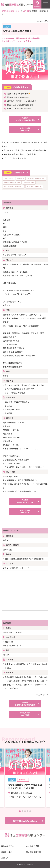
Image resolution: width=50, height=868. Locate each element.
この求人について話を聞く (25, 119)
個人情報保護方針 (34, 852)
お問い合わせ (7, 858)
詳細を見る (25, 778)
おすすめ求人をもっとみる (25, 821)
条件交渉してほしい (25, 501)
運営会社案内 (7, 852)
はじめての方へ (8, 846)
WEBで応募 (25, 129)
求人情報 (26, 11)
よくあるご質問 (33, 846)
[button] (20, 811)
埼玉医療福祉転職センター (11, 11)
